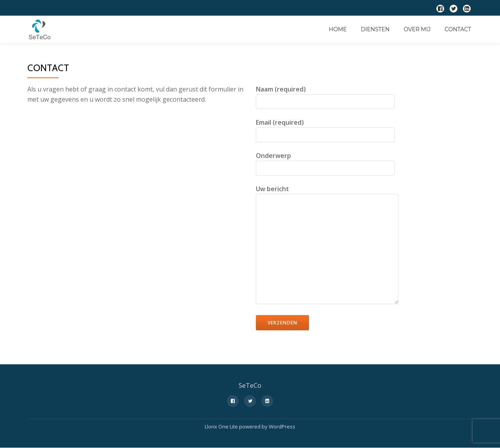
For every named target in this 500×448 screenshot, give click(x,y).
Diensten (375, 29)
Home (338, 29)
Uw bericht (327, 245)
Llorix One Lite (222, 426)
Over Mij (417, 29)
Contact (458, 29)
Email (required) (325, 129)
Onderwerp (325, 162)
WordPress (282, 426)
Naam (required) (325, 95)
